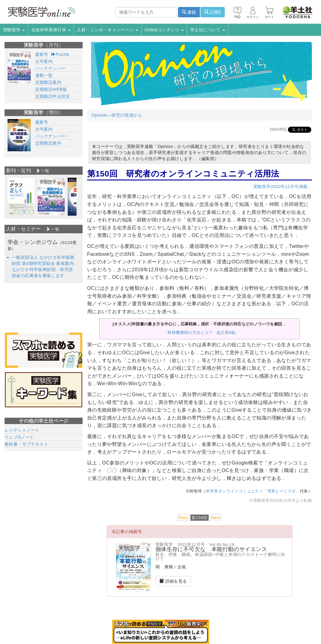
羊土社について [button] (208, 30)
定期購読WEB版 (51, 89)
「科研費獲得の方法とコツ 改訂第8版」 (201, 332)
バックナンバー (51, 68)
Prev (183, 518)
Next (216, 518)
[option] (21, 197)
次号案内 (44, 61)
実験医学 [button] (14, 30)
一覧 (43, 171)
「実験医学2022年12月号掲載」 (280, 187)
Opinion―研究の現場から (117, 115)
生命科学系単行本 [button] (51, 30)
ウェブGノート (19, 437)
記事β (213, 12)
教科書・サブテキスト (26, 444)
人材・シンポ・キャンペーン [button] (108, 30)
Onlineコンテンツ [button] (164, 30)
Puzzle (60, 54)
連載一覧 (44, 75)
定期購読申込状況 (53, 96)
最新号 (42, 54)
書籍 (189, 12)
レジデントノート (22, 430)
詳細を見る (173, 581)
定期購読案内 (48, 82)
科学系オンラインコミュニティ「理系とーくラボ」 (253, 491)
